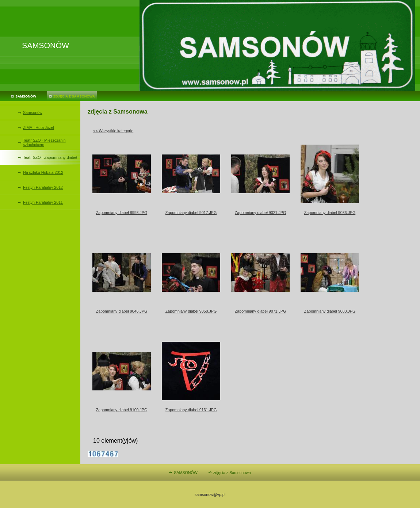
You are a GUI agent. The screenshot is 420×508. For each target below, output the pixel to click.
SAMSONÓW (26, 96)
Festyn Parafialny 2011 (43, 202)
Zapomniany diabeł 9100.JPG (122, 410)
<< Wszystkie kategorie (113, 131)
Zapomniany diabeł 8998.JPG (122, 213)
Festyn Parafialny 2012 (43, 187)
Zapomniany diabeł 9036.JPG (330, 213)
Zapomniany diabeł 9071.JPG (260, 311)
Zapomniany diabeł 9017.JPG (191, 213)
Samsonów (33, 112)
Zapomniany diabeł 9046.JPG (122, 311)
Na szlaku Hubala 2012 (43, 172)
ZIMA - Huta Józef (39, 127)
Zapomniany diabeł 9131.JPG (191, 410)
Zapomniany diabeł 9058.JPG (191, 311)
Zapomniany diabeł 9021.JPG (260, 213)
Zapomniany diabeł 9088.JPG (330, 311)
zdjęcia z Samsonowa (74, 96)
